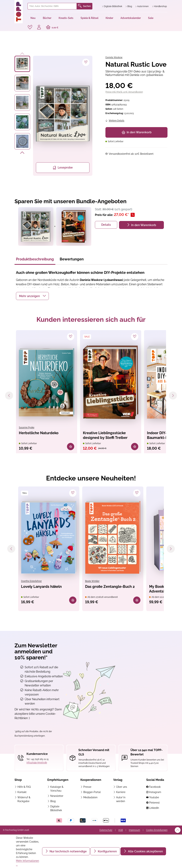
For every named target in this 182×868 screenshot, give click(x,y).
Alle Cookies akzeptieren (145, 851)
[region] (53, 116)
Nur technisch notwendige (68, 851)
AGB (121, 830)
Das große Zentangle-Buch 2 (110, 587)
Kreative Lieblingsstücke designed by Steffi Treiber (105, 435)
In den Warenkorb (137, 132)
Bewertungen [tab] (72, 259)
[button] (32, 296)
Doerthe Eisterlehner (31, 581)
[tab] (35, 260)
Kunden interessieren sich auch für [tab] (91, 319)
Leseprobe (63, 168)
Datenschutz (106, 830)
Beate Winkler (92, 581)
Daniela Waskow (114, 57)
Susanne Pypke (27, 427)
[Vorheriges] (22, 53)
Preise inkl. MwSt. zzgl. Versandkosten (124, 92)
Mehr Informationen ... (27, 863)
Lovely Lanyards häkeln (41, 587)
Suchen (84, 6)
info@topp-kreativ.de (37, 762)
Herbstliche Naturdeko (39, 433)
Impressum (134, 830)
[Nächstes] (22, 153)
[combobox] (52, 6)
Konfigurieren (107, 851)
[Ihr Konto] (39, 28)
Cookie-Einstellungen (157, 830)
